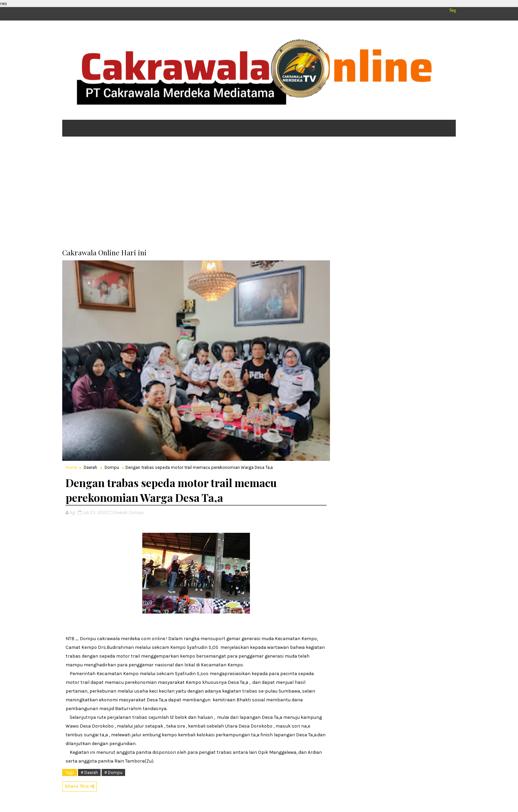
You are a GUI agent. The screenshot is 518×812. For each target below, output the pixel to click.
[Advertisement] (259, 194)
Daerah (90, 467)
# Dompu (113, 772)
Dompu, (137, 512)
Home (71, 467)
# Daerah (89, 772)
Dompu (112, 467)
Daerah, (121, 512)
